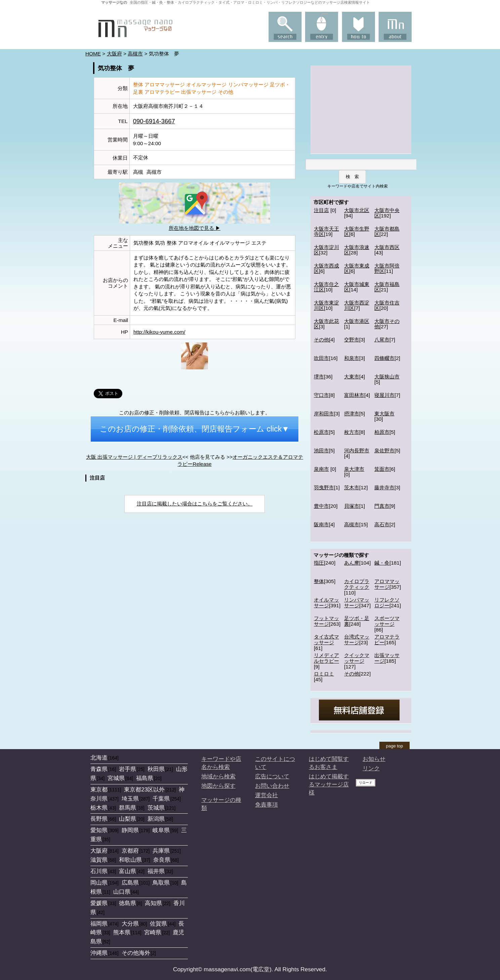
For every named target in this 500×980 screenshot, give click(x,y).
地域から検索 (218, 776)
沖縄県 (99, 953)
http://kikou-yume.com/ (159, 332)
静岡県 (130, 830)
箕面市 (382, 469)
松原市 (321, 432)
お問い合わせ (272, 786)
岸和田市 (324, 414)
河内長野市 (357, 451)
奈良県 (162, 860)
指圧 (319, 563)
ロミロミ (324, 674)
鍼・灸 (382, 563)
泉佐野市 (384, 451)
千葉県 (161, 799)
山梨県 (128, 819)
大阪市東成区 (357, 269)
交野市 (352, 340)
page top (395, 746)
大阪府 (114, 54)
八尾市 (382, 340)
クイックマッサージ (357, 658)
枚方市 (352, 432)
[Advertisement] (361, 109)
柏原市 (382, 432)
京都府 (130, 851)
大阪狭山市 (387, 377)
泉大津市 (354, 469)
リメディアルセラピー (326, 658)
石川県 (99, 871)
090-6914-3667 (154, 121)
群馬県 (128, 808)
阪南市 (321, 524)
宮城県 (116, 778)
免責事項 (266, 805)
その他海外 (136, 953)
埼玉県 (130, 799)
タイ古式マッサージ (326, 640)
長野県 (99, 819)
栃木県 (99, 808)
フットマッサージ (326, 621)
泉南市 (321, 469)
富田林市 (354, 395)
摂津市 (352, 414)
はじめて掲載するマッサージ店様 (329, 784)
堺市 (319, 377)
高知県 (153, 903)
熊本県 (122, 932)
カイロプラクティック (357, 584)
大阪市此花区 (326, 324)
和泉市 (352, 358)
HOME (93, 54)
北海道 (99, 758)
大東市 (352, 377)
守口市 (321, 395)
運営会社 (266, 795)
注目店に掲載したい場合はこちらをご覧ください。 (195, 504)
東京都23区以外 (144, 789)
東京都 (99, 789)
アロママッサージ (387, 584)
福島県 (145, 778)
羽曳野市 (324, 487)
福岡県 (99, 924)
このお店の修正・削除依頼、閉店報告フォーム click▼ (195, 429)
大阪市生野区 (357, 232)
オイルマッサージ (326, 603)
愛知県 (99, 830)
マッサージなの (114, 2)
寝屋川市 (384, 395)
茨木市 (352, 487)
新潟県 (156, 819)
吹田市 (321, 358)
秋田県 (156, 769)
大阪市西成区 (326, 269)
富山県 (128, 871)
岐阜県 (161, 830)
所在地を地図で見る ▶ (195, 228)
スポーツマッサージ (387, 621)
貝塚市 (352, 506)
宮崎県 (153, 932)
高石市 (382, 524)
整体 (319, 581)
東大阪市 (384, 414)
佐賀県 (158, 924)
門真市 (382, 506)
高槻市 (135, 54)
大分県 (130, 924)
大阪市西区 (387, 247)
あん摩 (352, 563)
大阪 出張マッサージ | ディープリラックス (134, 457)
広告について (272, 776)
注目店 (321, 210)
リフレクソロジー (387, 603)
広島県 (130, 883)
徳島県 (128, 903)
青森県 (99, 769)
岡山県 (99, 883)
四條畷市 (384, 358)
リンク (371, 768)
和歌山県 (130, 860)
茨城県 (156, 808)
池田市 (321, 451)
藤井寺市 (384, 487)
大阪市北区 (357, 210)
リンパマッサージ (357, 603)
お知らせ (374, 759)
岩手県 (128, 769)
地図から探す (218, 786)
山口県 (122, 892)
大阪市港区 (357, 321)
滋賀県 (99, 860)
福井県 (156, 871)
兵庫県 (161, 851)
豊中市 (321, 506)
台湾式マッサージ (357, 640)
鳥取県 (161, 883)
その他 (321, 340)
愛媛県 (99, 903)
